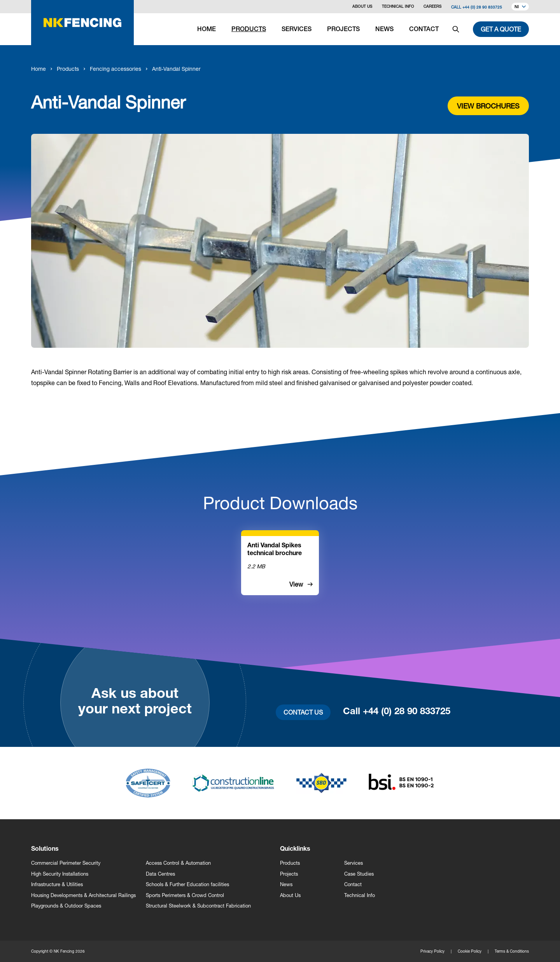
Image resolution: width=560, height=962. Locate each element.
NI (520, 7)
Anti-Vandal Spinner (176, 69)
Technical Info (398, 7)
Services (353, 863)
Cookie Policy (470, 951)
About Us (362, 7)
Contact (353, 884)
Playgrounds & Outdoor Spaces (66, 906)
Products (68, 69)
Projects (289, 874)
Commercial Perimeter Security (66, 863)
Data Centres (160, 874)
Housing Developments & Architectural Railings (83, 895)
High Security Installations (60, 874)
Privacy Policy (432, 951)
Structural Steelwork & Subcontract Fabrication (198, 906)
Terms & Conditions (512, 951)
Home (38, 69)
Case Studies (359, 874)
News (286, 884)
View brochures (488, 106)
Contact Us (303, 712)
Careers (433, 7)
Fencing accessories (115, 69)
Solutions (45, 850)
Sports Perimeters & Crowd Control (185, 895)
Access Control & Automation (178, 863)
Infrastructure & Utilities (57, 884)
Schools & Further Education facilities (187, 884)
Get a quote (501, 29)
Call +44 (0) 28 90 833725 (477, 7)
